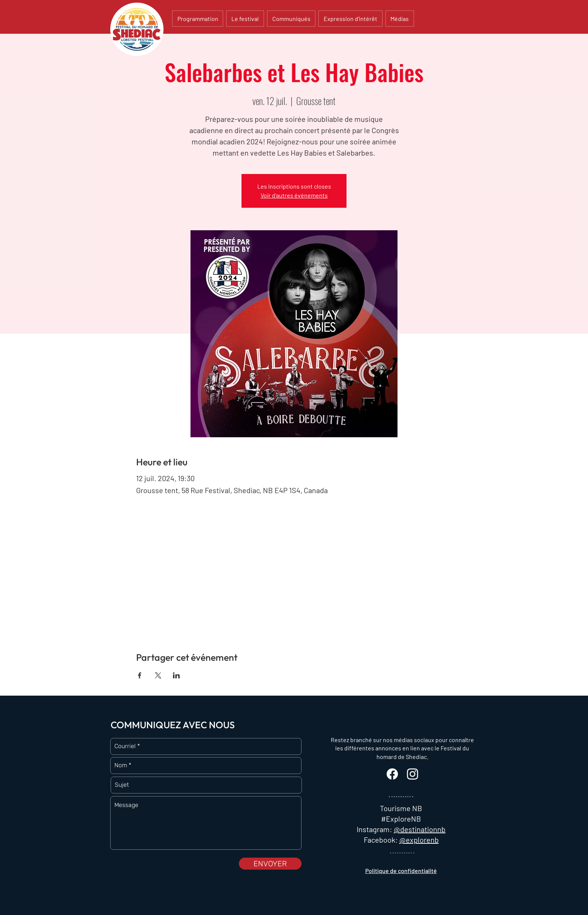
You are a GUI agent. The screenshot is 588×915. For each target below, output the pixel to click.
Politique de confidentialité (401, 871)
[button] (245, 19)
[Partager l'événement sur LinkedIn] (176, 675)
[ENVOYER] (270, 864)
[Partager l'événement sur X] (158, 675)
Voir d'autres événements (294, 195)
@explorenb (419, 840)
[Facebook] (392, 774)
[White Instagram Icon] (412, 774)
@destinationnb (420, 829)
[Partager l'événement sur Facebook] (140, 675)
